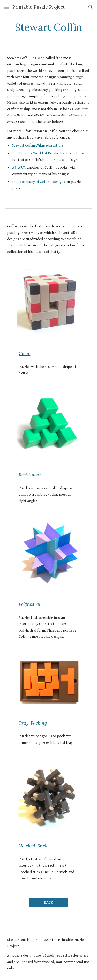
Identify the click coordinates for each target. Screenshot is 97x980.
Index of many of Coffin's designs (39, 182)
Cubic (24, 353)
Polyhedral (29, 604)
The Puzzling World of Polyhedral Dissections (48, 153)
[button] (6, 7)
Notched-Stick (33, 846)
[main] (49, 27)
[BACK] (48, 902)
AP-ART (19, 167)
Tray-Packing (33, 723)
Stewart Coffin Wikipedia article (38, 145)
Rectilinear (30, 475)
